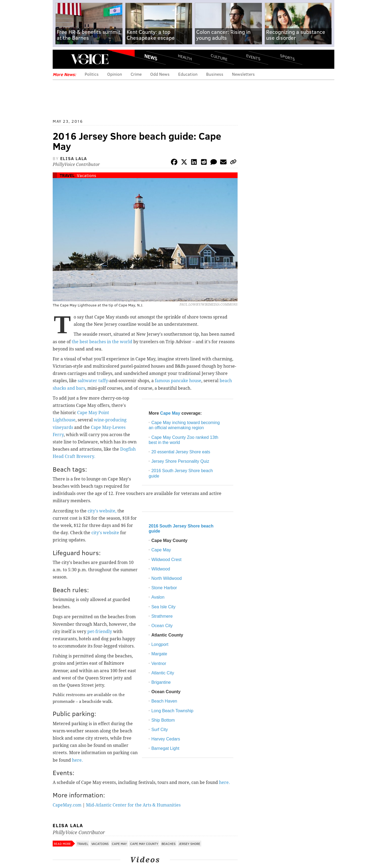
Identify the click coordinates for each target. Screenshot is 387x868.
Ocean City (162, 626)
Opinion (115, 74)
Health (185, 57)
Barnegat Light (165, 748)
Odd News (160, 74)
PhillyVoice (90, 59)
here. (78, 760)
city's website (105, 533)
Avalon (158, 597)
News (151, 57)
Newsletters (243, 74)
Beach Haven (164, 701)
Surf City (160, 730)
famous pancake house (178, 381)
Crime (136, 74)
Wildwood (161, 569)
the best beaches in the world (102, 342)
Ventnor (159, 663)
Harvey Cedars (166, 739)
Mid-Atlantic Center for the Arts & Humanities (133, 805)
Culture (219, 57)
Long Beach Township (172, 711)
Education (188, 74)
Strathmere (162, 616)
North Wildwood (166, 578)
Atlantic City (163, 673)
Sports (287, 57)
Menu (61, 59)
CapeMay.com (67, 805)
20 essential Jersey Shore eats (181, 452)
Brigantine (161, 682)
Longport (160, 644)
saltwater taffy (93, 381)
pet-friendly (100, 632)
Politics (92, 74)
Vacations (87, 175)
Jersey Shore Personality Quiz (180, 461)
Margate (159, 654)
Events (253, 57)
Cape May (170, 413)
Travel (67, 175)
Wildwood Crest (166, 560)
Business (215, 74)
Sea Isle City (163, 607)
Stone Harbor (164, 588)
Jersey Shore (189, 844)
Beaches (169, 844)
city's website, (102, 511)
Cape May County (144, 844)
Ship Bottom (163, 720)
